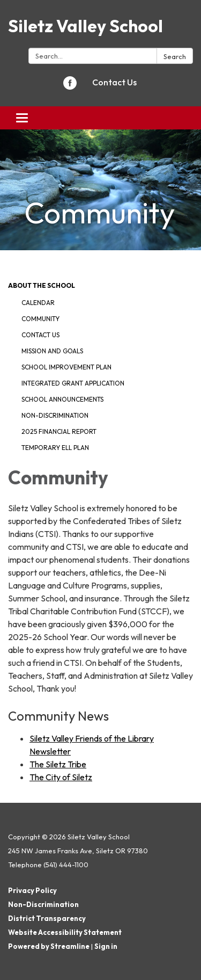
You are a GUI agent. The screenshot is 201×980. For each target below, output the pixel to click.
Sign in (106, 946)
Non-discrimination (55, 415)
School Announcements (62, 399)
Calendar (38, 303)
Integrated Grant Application (73, 383)
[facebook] (70, 86)
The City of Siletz (61, 777)
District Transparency (47, 918)
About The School (42, 285)
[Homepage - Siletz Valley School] (100, 26)
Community (40, 319)
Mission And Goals (52, 351)
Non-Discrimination (43, 904)
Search (175, 56)
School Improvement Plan (66, 367)
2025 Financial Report (59, 431)
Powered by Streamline (49, 946)
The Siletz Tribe (58, 764)
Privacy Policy (32, 890)
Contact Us (114, 82)
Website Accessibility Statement (65, 932)
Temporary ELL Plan (55, 448)
